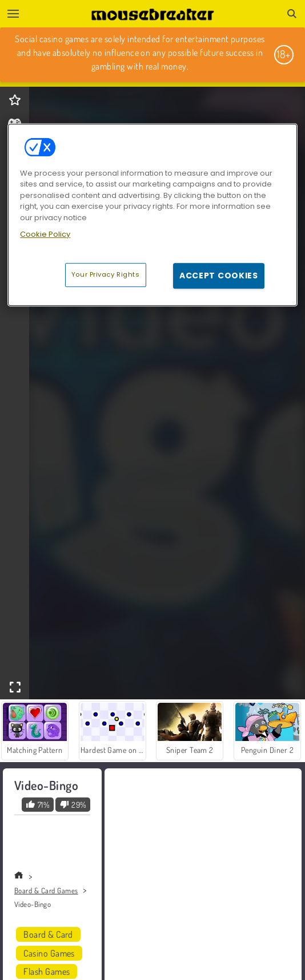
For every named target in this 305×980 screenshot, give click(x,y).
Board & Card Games (46, 890)
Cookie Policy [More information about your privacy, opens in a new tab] (45, 234)
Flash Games (47, 971)
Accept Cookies (219, 276)
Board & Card (48, 934)
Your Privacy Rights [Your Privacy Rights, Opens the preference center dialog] (106, 274)
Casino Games (49, 953)
